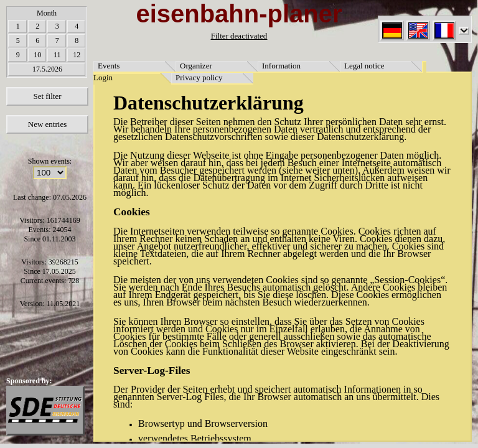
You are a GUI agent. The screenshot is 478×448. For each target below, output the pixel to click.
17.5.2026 (47, 69)
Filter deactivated (239, 36)
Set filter (47, 96)
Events (109, 66)
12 (77, 55)
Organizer (196, 66)
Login (103, 77)
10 (37, 55)
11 (57, 55)
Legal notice (364, 66)
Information (281, 66)
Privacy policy (199, 77)
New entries (47, 124)
